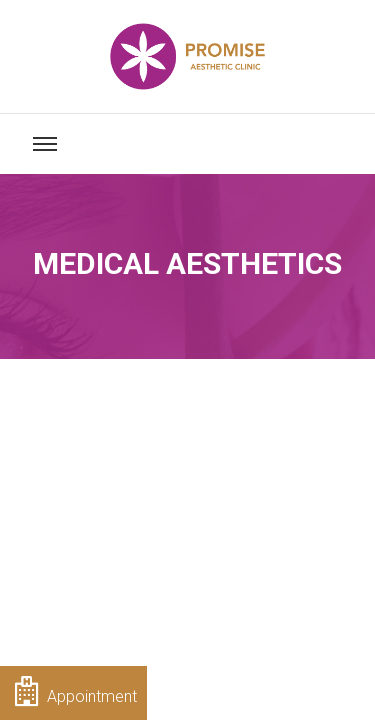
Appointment (76, 691)
